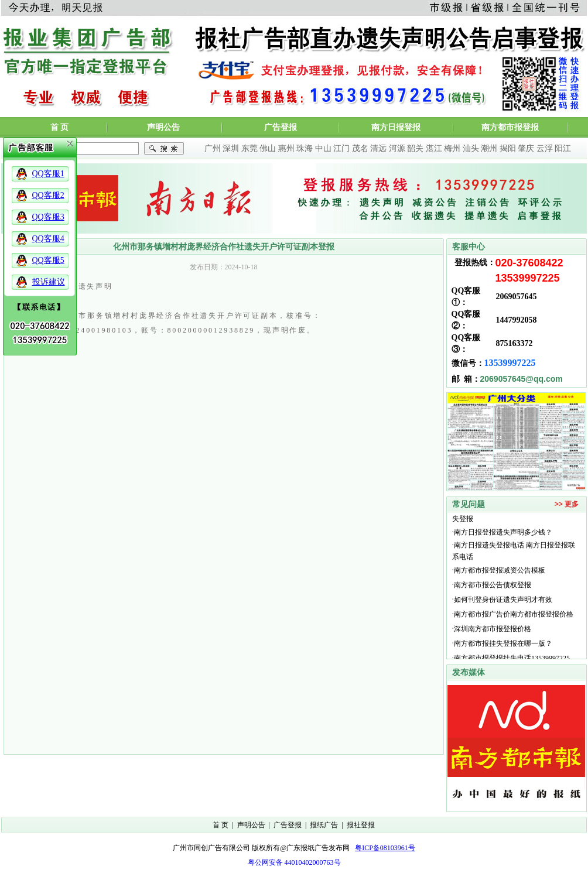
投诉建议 (49, 282)
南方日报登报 (396, 127)
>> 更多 (567, 504)
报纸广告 (324, 825)
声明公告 (163, 127)
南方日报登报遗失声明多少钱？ (503, 533)
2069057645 (517, 297)
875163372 (514, 343)
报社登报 (361, 825)
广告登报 (281, 127)
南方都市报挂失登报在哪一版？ (503, 645)
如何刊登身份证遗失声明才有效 (503, 601)
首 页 (60, 127)
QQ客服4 (48, 239)
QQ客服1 (48, 174)
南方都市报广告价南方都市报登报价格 (514, 615)
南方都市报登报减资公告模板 (500, 571)
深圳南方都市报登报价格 (494, 630)
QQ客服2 (48, 195)
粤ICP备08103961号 (385, 848)
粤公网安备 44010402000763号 (294, 862)
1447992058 (517, 320)
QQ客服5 (48, 260)
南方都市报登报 (510, 127)
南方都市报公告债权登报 (493, 586)
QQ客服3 (48, 217)
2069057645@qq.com (522, 379)
